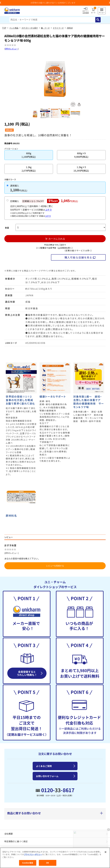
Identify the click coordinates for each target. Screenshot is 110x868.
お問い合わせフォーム (47, 776)
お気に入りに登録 (73, 104)
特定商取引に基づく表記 (16, 841)
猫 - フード (45, 28)
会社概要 (9, 834)
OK (48, 863)
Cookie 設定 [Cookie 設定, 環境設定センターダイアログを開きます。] (28, 863)
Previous (31, 77)
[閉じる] (106, 852)
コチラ (48, 210)
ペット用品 (14, 28)
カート (93, 11)
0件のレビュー (11, 49)
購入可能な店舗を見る (78, 257)
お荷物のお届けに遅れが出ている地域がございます (55, 3)
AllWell (70, 28)
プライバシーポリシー (33, 854)
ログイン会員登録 (86, 11)
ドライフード (58, 28)
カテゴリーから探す (30, 28)
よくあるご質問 (44, 766)
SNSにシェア (79, 104)
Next (79, 77)
